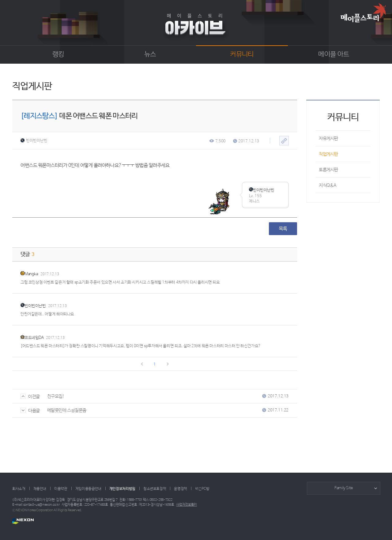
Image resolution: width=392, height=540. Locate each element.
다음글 (30, 411)
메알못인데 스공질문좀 (67, 410)
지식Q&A (328, 185)
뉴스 (150, 54)
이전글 (30, 397)
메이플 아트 (334, 54)
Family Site (344, 488)
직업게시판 (328, 154)
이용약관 (61, 489)
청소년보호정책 (155, 489)
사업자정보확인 (187, 505)
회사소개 (19, 489)
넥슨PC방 (202, 489)
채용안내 (40, 489)
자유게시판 (328, 139)
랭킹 (58, 54)
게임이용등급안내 (88, 489)
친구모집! (56, 396)
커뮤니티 (242, 54)
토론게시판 (328, 170)
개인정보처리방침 (122, 489)
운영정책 (181, 489)
